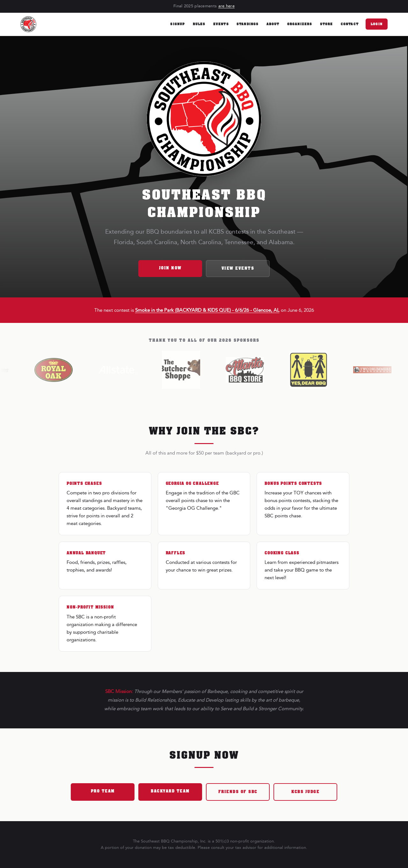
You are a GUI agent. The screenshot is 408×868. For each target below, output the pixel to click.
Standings (248, 24)
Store (327, 24)
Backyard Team (170, 791)
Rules (199, 24)
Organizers (300, 24)
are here (226, 6)
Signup (178, 24)
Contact (350, 24)
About (273, 24)
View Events (238, 268)
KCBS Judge (305, 792)
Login (377, 24)
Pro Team (103, 791)
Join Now (170, 268)
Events (221, 24)
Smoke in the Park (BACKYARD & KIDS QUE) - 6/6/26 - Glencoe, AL (207, 310)
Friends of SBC (238, 792)
